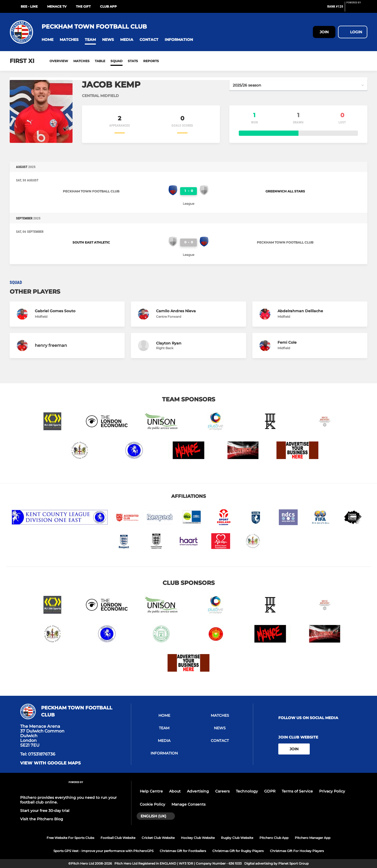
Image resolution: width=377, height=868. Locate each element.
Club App (108, 6)
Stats (133, 61)
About (175, 791)
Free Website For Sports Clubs (70, 838)
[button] (48, 40)
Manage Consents (188, 804)
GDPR (270, 791)
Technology (247, 791)
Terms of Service (297, 791)
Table (100, 61)
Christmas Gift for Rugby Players (238, 851)
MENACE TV (57, 6)
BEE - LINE (29, 6)
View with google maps (50, 763)
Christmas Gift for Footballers (183, 851)
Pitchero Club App (274, 838)
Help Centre (151, 791)
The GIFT (83, 6)
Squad (117, 61)
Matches (81, 61)
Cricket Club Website (158, 838)
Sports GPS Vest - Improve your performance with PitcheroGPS (103, 851)
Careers (222, 791)
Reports (151, 61)
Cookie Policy (153, 804)
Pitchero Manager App (313, 838)
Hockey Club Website (198, 838)
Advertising (198, 791)
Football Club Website (118, 838)
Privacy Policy (332, 791)
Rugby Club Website (237, 838)
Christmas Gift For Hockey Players (297, 851)
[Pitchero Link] (357, 9)
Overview (59, 61)
